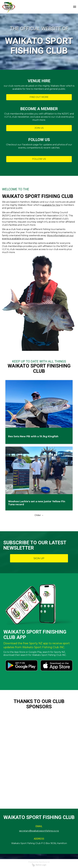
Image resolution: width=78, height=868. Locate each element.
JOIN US (39, 128)
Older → (39, 515)
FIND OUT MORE (39, 97)
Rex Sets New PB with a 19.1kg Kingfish (33, 436)
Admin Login (39, 865)
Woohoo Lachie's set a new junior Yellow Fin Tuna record (37, 503)
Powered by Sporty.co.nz (39, 862)
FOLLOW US (39, 159)
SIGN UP (39, 558)
